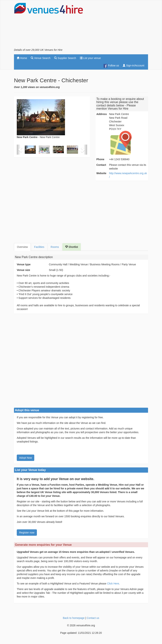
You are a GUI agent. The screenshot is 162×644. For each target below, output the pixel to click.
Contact (101, 165)
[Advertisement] (118, 25)
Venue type (24, 264)
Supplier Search (65, 58)
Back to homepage (74, 618)
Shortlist (72, 247)
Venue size (23, 270)
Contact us (93, 618)
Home (22, 58)
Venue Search (41, 58)
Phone (100, 159)
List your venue (90, 58)
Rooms (55, 247)
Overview (22, 247)
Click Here (113, 584)
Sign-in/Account (134, 65)
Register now (27, 533)
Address (102, 114)
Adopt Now (26, 458)
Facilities (39, 247)
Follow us (111, 66)
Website (101, 173)
